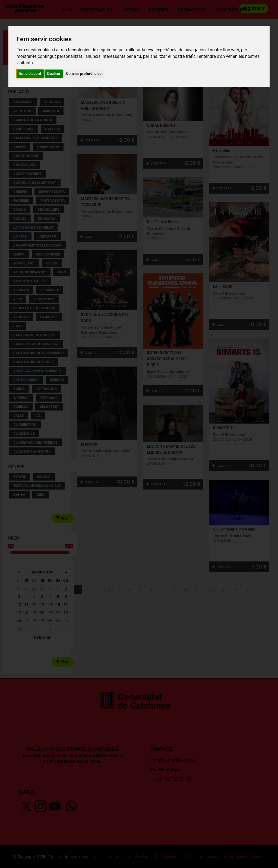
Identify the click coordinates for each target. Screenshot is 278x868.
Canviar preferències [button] (84, 74)
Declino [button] (54, 74)
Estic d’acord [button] (30, 74)
